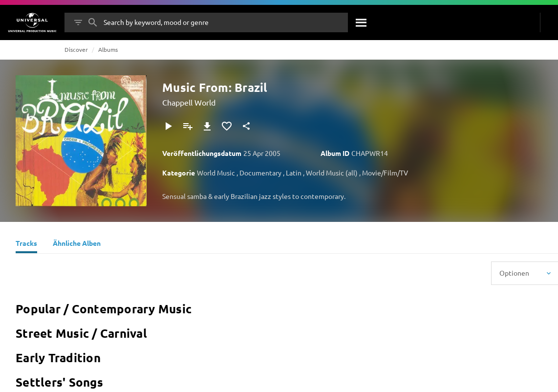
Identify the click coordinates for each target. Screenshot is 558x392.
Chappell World (189, 102)
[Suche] (362, 22)
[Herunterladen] (207, 126)
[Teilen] (246, 126)
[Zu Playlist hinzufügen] (188, 126)
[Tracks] (26, 244)
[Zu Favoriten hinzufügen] (227, 126)
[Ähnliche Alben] (77, 244)
